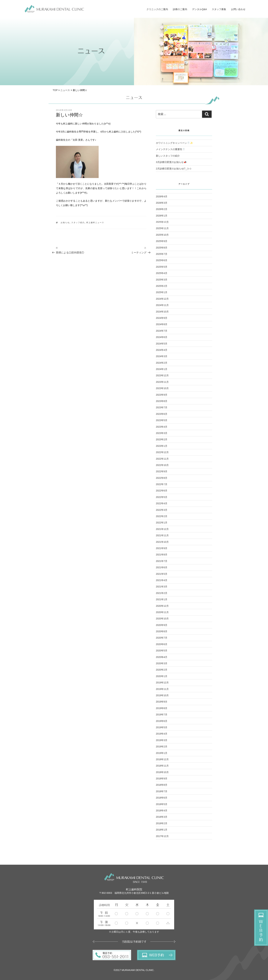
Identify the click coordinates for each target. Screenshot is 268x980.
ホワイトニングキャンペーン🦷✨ (174, 145)
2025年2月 (162, 288)
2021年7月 (162, 563)
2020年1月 (162, 678)
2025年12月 (162, 224)
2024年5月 (162, 345)
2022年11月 (162, 460)
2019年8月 (162, 710)
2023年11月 (162, 384)
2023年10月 (162, 390)
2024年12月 (162, 300)
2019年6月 (162, 723)
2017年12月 (162, 838)
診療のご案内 (180, 9)
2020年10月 (162, 620)
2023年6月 (162, 416)
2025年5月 (162, 268)
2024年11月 (162, 307)
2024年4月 (162, 352)
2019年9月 (162, 703)
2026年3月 (162, 204)
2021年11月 (162, 537)
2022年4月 (162, 505)
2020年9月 (162, 627)
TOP (55, 90)
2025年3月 (162, 281)
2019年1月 (162, 755)
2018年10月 (162, 774)
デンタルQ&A (199, 9)
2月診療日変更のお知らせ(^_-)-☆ (174, 170)
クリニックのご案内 (157, 9)
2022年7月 (162, 486)
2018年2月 (162, 825)
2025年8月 (162, 249)
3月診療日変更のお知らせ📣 (171, 164)
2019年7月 (162, 716)
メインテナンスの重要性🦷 (170, 151)
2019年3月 (162, 742)
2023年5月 (162, 422)
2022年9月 (162, 473)
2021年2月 (162, 595)
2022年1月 (162, 524)
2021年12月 (162, 531)
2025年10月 (162, 236)
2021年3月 (162, 588)
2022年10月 (162, 467)
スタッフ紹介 (78, 224)
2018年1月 (162, 831)
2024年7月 (162, 332)
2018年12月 (162, 761)
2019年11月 (162, 691)
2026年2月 (162, 211)
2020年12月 (162, 607)
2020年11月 (162, 614)
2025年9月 (162, 243)
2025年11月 (162, 230)
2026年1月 (162, 217)
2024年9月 (162, 320)
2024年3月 (162, 358)
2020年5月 (162, 652)
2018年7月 (162, 793)
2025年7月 (162, 256)
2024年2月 (162, 364)
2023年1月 (162, 448)
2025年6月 (162, 262)
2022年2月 (162, 518)
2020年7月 (162, 639)
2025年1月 (162, 294)
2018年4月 (162, 812)
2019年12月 (162, 684)
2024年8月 (162, 326)
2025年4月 (162, 275)
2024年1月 (162, 371)
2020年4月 (162, 659)
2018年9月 (162, 780)
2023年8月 (162, 403)
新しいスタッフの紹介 (168, 157)
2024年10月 (162, 313)
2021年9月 (162, 550)
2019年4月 (162, 735)
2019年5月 (162, 729)
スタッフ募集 (219, 9)
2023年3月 (162, 435)
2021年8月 (162, 556)
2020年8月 (162, 633)
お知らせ (65, 224)
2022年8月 (162, 480)
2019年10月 (162, 697)
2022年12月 (162, 454)
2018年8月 (162, 786)
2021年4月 (162, 582)
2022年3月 (162, 512)
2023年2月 (162, 441)
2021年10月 (162, 543)
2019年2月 (162, 748)
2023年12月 (162, 377)
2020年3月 (162, 665)
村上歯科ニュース (95, 224)
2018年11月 (162, 767)
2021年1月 (162, 601)
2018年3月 (162, 818)
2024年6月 (162, 339)
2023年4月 (162, 428)
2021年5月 (162, 575)
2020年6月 (162, 646)
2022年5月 (162, 499)
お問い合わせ (238, 9)
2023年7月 (162, 409)
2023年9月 (162, 396)
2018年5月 (162, 806)
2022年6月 (162, 492)
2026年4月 (162, 198)
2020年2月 (162, 671)
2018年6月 (162, 799)
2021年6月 (162, 569)
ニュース (65, 90)
